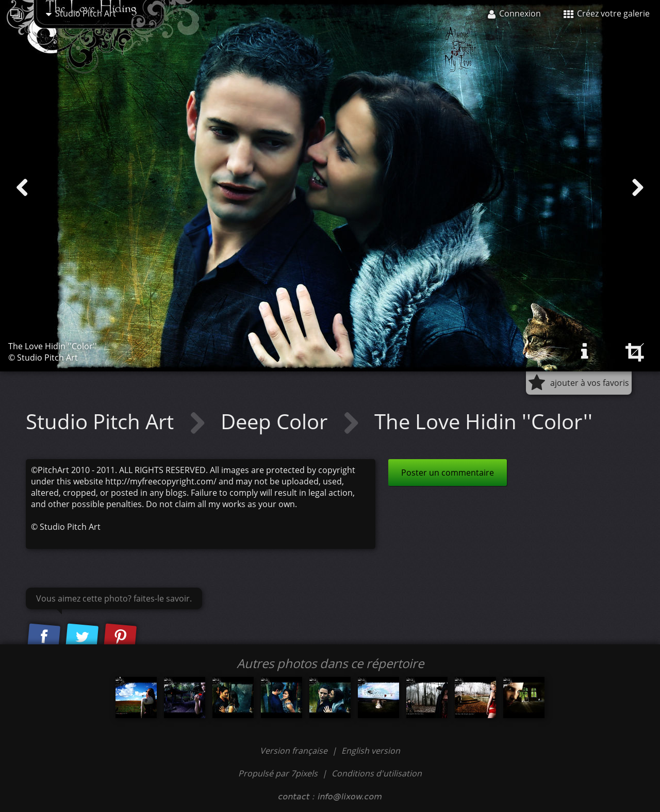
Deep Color (277, 421)
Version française (295, 751)
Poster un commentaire (448, 473)
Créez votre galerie (607, 13)
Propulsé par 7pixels (278, 773)
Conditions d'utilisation (377, 773)
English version (371, 751)
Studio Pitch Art (81, 13)
